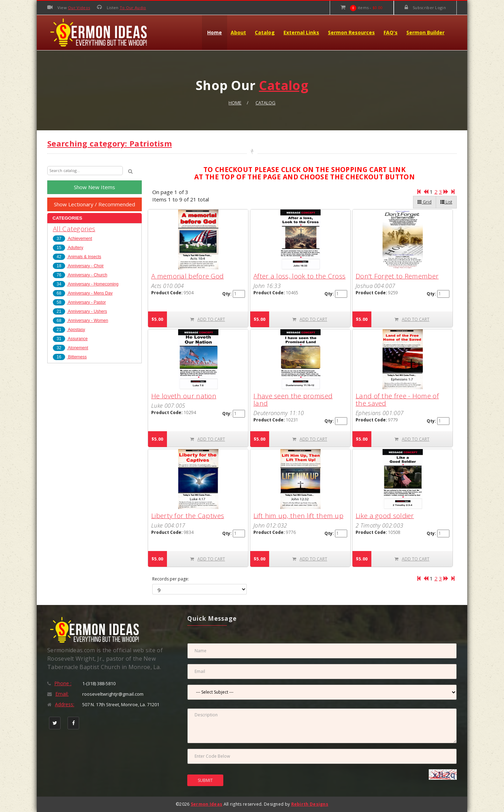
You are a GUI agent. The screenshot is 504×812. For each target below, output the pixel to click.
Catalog (265, 32)
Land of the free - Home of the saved (397, 400)
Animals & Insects (77, 257)
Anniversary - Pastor (79, 302)
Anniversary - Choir (78, 266)
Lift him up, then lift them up (298, 516)
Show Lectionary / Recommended (94, 204)
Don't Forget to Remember (397, 276)
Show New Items (94, 187)
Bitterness (70, 357)
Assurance (70, 339)
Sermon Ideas (207, 804)
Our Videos (79, 8)
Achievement (72, 239)
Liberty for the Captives (188, 516)
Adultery (68, 248)
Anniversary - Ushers (80, 311)
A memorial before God (187, 276)
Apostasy (69, 330)
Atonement (71, 348)
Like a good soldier (385, 516)
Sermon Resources (351, 32)
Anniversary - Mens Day (83, 293)
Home (215, 32)
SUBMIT (205, 780)
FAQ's (391, 32)
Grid (425, 202)
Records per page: (171, 579)
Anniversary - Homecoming (86, 284)
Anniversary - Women (80, 321)
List (446, 202)
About (238, 32)
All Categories (74, 229)
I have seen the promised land (293, 400)
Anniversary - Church (80, 275)
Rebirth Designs (310, 804)
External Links (301, 32)
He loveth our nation (184, 396)
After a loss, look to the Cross (299, 276)
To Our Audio (133, 8)
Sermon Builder (425, 32)
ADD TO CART (208, 319)
